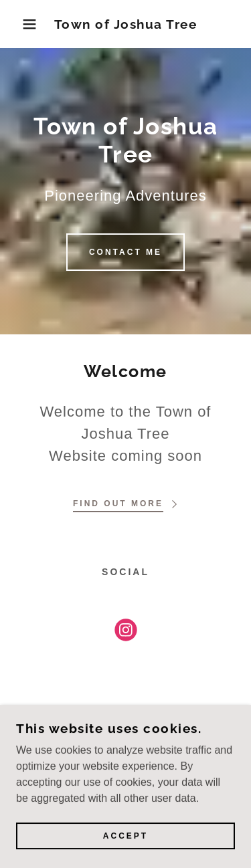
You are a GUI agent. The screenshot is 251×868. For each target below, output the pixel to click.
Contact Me (125, 252)
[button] (20, 24)
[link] (125, 24)
